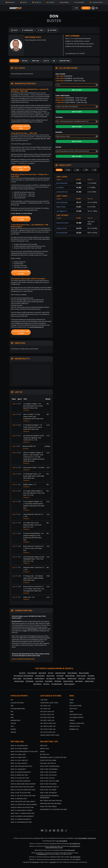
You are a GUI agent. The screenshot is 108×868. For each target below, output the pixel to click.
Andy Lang (81, 678)
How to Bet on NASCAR (48, 793)
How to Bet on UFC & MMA (50, 781)
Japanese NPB (15, 720)
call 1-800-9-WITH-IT (75, 846)
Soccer (13, 723)
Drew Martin (49, 681)
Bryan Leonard (81, 676)
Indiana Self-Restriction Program (54, 848)
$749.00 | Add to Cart (21, 332)
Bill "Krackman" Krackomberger (24, 676)
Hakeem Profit (62, 228)
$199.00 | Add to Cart (21, 219)
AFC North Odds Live (48, 726)
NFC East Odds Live (47, 712)
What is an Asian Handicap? (21, 781)
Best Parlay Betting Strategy (51, 801)
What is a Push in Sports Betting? (23, 790)
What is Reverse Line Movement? (22, 816)
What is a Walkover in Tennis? (22, 810)
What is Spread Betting (19, 775)
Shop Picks (73, 709)
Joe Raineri (60, 187)
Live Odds (44, 700)
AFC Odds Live (45, 709)
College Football (32, 629)
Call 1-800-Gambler (70, 850)
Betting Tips (45, 754)
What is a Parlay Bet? (18, 757)
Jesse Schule (39, 681)
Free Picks (44, 746)
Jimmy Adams (61, 678)
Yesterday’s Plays (76, 714)
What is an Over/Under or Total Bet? (24, 751)
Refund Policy (75, 726)
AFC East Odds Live (47, 714)
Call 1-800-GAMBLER (62, 841)
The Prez (51, 673)
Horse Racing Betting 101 (49, 787)
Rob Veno (46, 684)
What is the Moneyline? (19, 746)
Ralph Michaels (70, 676)
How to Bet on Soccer (48, 775)
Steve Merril (42, 673)
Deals (72, 703)
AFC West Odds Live (47, 720)
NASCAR (13, 732)
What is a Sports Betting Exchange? (24, 804)
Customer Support (76, 717)
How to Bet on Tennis (48, 790)
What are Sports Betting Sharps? (23, 802)
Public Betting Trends (48, 806)
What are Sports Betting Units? (22, 787)
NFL (12, 700)
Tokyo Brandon (72, 673)
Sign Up (86, 8)
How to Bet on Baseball (49, 769)
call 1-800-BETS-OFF (75, 844)
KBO (12, 717)
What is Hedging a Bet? (19, 799)
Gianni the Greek (62, 223)
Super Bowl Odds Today (49, 703)
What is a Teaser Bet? (18, 769)
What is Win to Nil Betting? (21, 793)
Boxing (13, 729)
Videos (42, 751)
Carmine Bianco (39, 678)
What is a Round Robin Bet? (21, 772)
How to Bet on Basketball (50, 766)
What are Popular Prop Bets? (21, 766)
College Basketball (18, 709)
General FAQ (74, 729)
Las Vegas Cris (62, 211)
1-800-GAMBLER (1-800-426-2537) (87, 838)
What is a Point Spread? (19, 749)
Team (71, 712)
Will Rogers (58, 681)
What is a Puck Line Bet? (19, 760)
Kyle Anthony (37, 684)
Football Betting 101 (48, 763)
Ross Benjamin (28, 678)
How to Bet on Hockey (48, 772)
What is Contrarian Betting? (21, 822)
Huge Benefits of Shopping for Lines (53, 809)
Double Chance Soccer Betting (22, 807)
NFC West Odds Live (47, 717)
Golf (12, 726)
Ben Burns (22, 673)
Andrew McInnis (62, 192)
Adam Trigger (17, 678)
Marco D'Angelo (84, 673)
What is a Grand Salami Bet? (21, 819)
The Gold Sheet (40, 676)
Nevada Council (43, 854)
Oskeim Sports (89, 681)
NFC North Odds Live (48, 723)
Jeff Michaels (30, 681)
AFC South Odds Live (48, 732)
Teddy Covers (91, 678)
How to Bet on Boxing (48, 784)
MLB (25, 631)
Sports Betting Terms (48, 760)
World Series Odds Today (50, 735)
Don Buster (60, 676)
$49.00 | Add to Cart (21, 127)
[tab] (14, 61)
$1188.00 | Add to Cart (21, 273)
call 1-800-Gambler (75, 857)
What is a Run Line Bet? (19, 763)
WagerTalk (35, 862)
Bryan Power (61, 207)
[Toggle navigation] (97, 8)
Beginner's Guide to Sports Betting (53, 757)
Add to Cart (77, 90)
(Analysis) (26, 410)
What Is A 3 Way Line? (18, 754)
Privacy (72, 720)
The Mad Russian (57, 684)
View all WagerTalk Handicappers (23, 659)
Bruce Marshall (62, 183)
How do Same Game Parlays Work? (23, 784)
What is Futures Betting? (20, 778)
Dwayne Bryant (19, 681)
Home (71, 700)
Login (76, 8)
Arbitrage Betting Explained (51, 803)
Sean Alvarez (79, 681)
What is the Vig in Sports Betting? (23, 796)
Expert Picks (45, 749)
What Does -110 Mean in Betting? (23, 813)
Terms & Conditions (77, 723)
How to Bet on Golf (47, 778)
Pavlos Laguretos (69, 684)
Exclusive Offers (76, 706)
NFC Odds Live (45, 706)
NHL (12, 712)
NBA (12, 706)
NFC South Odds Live (48, 729)
